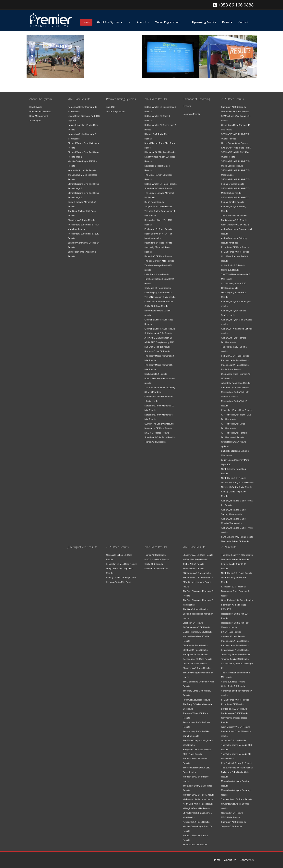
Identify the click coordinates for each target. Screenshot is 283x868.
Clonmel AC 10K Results (233, 634)
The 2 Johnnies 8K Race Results (237, 765)
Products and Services (40, 109)
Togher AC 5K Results (155, 439)
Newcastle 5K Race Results (196, 819)
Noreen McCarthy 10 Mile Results (237, 480)
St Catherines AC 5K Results (158, 331)
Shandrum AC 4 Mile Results (82, 217)
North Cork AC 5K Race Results (198, 801)
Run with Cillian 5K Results (158, 349)
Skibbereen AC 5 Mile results (197, 570)
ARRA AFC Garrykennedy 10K (159, 340)
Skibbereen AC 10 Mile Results (198, 575)
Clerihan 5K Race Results (195, 643)
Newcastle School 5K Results (82, 168)
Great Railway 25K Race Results (237, 597)
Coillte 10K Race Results (157, 303)
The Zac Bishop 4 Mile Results (159, 258)
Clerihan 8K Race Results (195, 647)
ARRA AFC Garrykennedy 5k (158, 335)
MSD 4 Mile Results (231, 815)
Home (86, 22)
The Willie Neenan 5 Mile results (160, 294)
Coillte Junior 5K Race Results (198, 656)
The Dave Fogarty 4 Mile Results (237, 552)
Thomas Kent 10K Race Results (237, 797)
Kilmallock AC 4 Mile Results (235, 647)
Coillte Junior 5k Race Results (159, 299)
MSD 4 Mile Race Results (157, 430)
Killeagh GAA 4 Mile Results (196, 806)
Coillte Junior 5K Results (233, 263)
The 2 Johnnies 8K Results (234, 213)
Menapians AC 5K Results (195, 652)
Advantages (35, 118)
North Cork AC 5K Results (234, 475)
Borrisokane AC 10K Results (235, 711)
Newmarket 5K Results (232, 810)
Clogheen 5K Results (193, 620)
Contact (243, 22)
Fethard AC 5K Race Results (158, 254)
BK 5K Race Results (231, 367)
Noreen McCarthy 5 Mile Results (237, 484)
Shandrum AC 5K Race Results (160, 435)
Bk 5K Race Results (154, 199)
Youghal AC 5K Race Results (159, 204)
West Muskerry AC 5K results (235, 222)
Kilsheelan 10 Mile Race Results (160, 150)
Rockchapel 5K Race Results (235, 245)
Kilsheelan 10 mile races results (198, 797)
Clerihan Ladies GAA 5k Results (160, 326)
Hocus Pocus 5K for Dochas (235, 140)
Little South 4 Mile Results (157, 272)
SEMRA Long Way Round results (237, 534)
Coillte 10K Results (230, 267)
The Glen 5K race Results (195, 607)
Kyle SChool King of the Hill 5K (236, 145)
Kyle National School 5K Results (237, 760)
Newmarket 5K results (194, 566)
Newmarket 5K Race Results (158, 426)
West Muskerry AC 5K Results (236, 724)
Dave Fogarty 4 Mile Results (158, 290)
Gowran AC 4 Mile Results (234, 738)
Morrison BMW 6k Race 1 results (199, 792)
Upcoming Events (191, 111)
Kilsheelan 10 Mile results (234, 584)
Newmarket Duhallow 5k (156, 566)
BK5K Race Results (192, 751)
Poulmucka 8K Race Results (158, 240)
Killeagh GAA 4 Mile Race (119, 579)
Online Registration (167, 22)
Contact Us (247, 860)
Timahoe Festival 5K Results (235, 656)
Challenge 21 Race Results (158, 285)
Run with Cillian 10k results (158, 344)
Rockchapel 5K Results (156, 371)
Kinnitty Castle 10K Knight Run (121, 575)
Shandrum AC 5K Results (234, 104)
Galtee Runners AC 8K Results (198, 629)
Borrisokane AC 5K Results (234, 217)
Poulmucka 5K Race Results (158, 226)
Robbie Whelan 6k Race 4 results (161, 181)
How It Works (36, 104)
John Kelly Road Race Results (236, 380)
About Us (143, 22)
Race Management (39, 113)
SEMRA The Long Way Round (159, 421)
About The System (109, 22)
